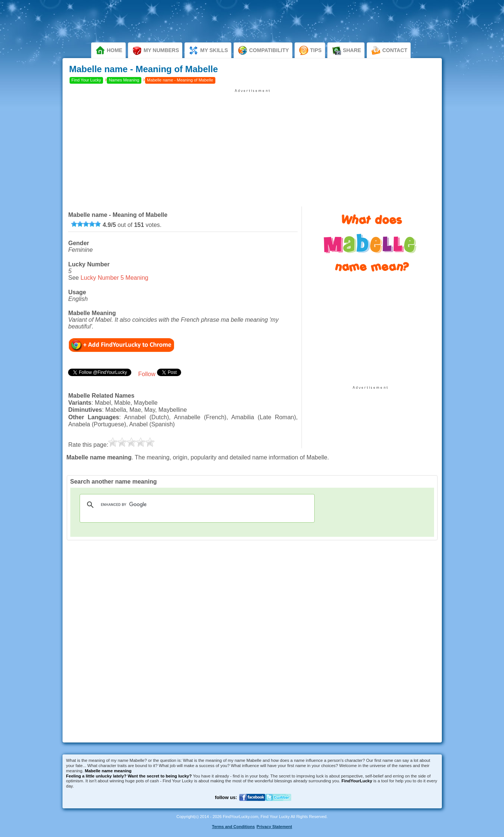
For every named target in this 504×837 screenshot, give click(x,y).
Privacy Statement (274, 827)
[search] (196, 505)
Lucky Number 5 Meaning (114, 278)
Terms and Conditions (233, 827)
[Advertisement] (252, 145)
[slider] (86, 224)
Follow (147, 374)
